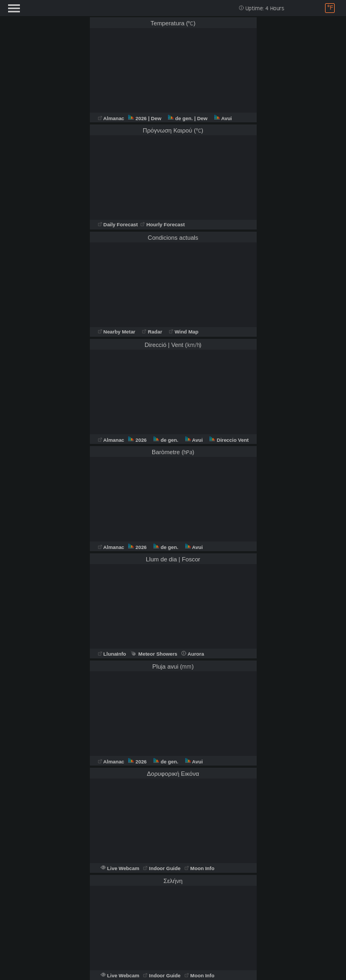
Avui (223, 119)
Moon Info (199, 868)
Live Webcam (121, 868)
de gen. (181, 119)
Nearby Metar (118, 332)
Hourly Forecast (162, 225)
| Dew (155, 119)
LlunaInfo (112, 654)
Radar (152, 332)
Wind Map (184, 332)
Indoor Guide (163, 868)
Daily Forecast (119, 225)
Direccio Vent (229, 440)
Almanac (112, 119)
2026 (138, 119)
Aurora (193, 654)
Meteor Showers (154, 654)
